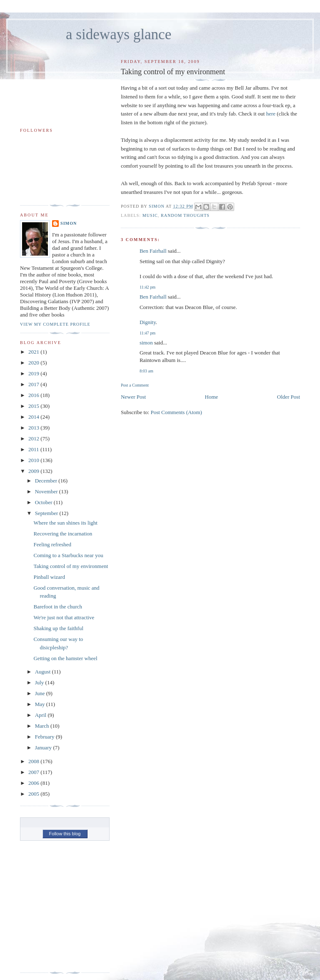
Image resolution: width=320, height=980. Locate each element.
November (47, 491)
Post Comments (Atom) (176, 412)
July (40, 682)
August (44, 672)
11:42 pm (147, 287)
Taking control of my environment (71, 566)
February (45, 737)
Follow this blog (65, 834)
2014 (34, 417)
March (43, 726)
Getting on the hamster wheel (65, 658)
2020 (34, 363)
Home (212, 397)
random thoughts (185, 215)
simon (146, 343)
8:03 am (146, 371)
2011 (34, 449)
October (44, 502)
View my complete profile (55, 324)
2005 (34, 794)
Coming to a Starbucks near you (68, 555)
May (41, 704)
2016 (34, 395)
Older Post (289, 397)
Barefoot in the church (58, 607)
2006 (34, 783)
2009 (34, 471)
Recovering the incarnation (63, 534)
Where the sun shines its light (65, 523)
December (47, 481)
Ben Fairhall (153, 251)
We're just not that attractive (64, 617)
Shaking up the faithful (58, 628)
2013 (34, 428)
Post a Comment (135, 385)
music (150, 215)
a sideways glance (119, 34)
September (47, 513)
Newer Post (133, 397)
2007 (34, 772)
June (41, 693)
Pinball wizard (49, 577)
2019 (34, 373)
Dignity (148, 322)
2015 (34, 406)
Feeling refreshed (52, 544)
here (271, 114)
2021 (34, 352)
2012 (34, 438)
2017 (34, 384)
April (41, 715)
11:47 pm (147, 333)
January (44, 748)
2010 (34, 460)
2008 (34, 761)
